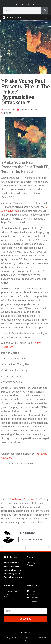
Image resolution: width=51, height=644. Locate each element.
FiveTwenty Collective (22, 499)
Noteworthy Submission (14, 574)
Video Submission (12, 566)
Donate (7, 577)
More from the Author (32, 539)
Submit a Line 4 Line (13, 570)
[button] (46, 18)
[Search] (45, 10)
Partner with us (17, 577)
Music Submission (12, 563)
